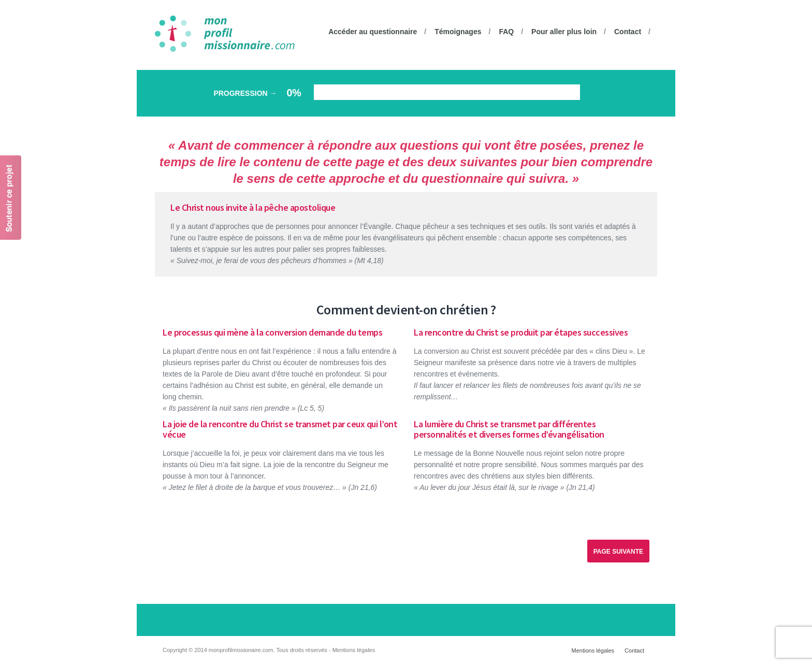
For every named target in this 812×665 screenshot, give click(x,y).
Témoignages (458, 32)
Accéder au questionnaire (373, 32)
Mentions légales (593, 650)
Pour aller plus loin (564, 32)
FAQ (506, 32)
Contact (628, 32)
